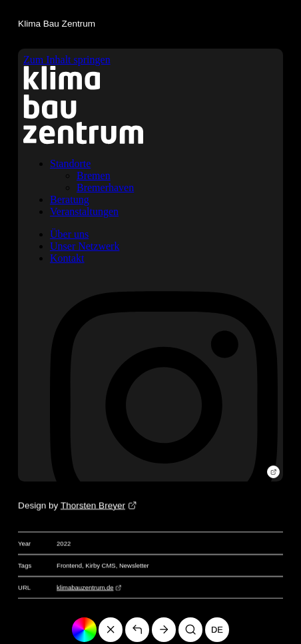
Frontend (69, 566)
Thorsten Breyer (93, 506)
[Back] (138, 630)
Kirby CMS (100, 566)
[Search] (191, 630)
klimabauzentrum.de (85, 588)
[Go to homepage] (111, 630)
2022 (64, 544)
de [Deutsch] (217, 630)
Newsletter (134, 566)
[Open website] (273, 472)
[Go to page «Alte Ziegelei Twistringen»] (164, 630)
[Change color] (84, 630)
